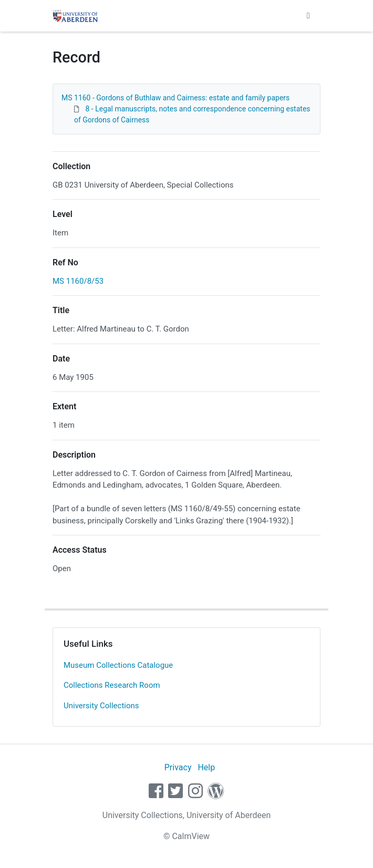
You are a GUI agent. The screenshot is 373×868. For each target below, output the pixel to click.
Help (206, 767)
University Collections (101, 706)
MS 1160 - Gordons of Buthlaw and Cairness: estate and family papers (175, 98)
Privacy (178, 767)
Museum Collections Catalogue (118, 665)
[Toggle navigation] (308, 16)
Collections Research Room (112, 685)
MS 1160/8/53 (78, 281)
